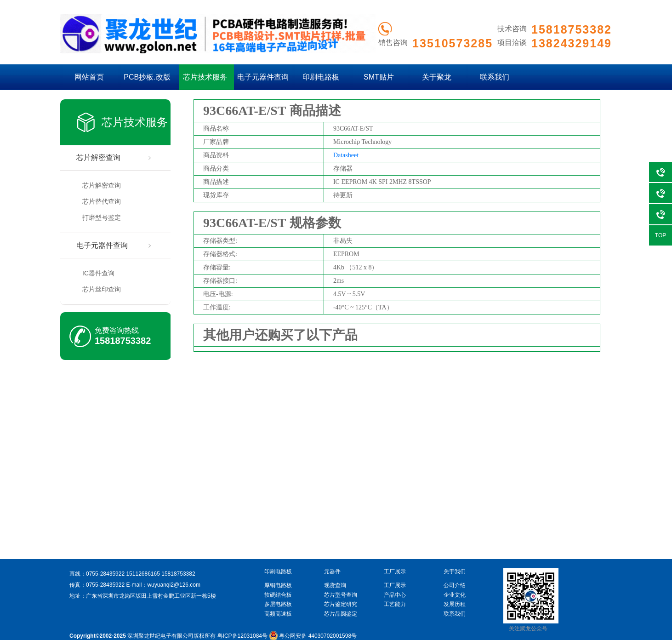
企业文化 (455, 595)
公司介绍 (455, 585)
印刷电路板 (321, 77)
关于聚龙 (437, 77)
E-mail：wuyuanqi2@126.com (163, 585)
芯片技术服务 (205, 77)
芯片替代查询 (102, 201)
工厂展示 (395, 585)
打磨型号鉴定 (102, 217)
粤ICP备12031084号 (242, 636)
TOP (661, 235)
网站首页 (89, 77)
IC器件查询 (98, 273)
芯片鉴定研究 (341, 604)
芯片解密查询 (98, 157)
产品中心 (395, 595)
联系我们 (495, 77)
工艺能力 (395, 604)
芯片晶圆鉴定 (341, 614)
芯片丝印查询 (102, 289)
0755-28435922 (105, 574)
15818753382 (123, 341)
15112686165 (143, 574)
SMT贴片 (379, 77)
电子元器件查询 (263, 77)
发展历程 (455, 604)
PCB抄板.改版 (147, 77)
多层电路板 (278, 604)
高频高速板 (278, 614)
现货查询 (335, 585)
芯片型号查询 (341, 595)
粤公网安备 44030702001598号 (313, 636)
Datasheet (346, 155)
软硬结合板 (278, 595)
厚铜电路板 (278, 585)
